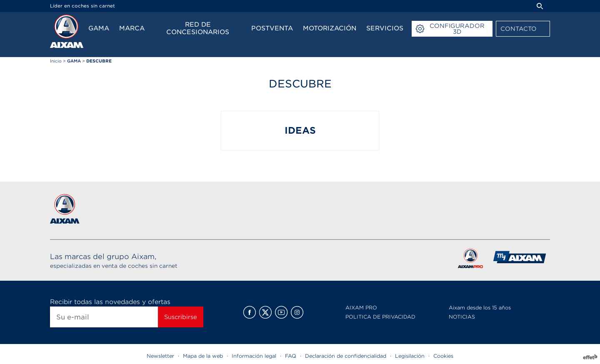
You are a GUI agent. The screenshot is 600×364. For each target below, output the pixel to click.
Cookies (443, 356)
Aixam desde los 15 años (480, 308)
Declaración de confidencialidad (346, 356)
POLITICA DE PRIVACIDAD (380, 317)
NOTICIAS (462, 317)
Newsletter (160, 356)
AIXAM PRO (361, 308)
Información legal (254, 356)
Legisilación (410, 356)
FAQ (291, 356)
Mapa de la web (203, 356)
